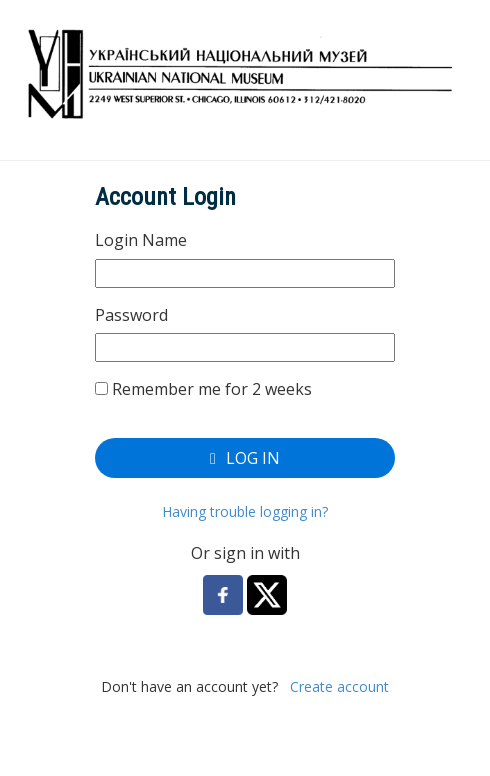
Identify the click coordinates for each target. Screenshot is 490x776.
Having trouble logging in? (245, 511)
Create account (339, 686)
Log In (245, 458)
